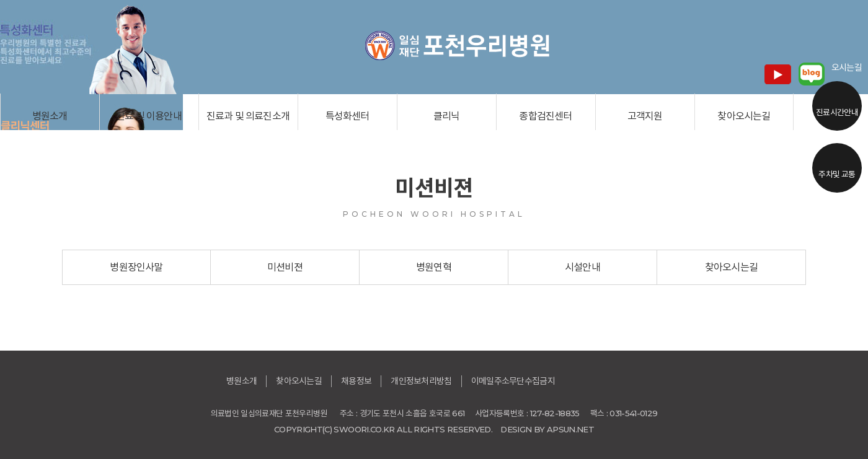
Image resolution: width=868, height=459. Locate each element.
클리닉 (447, 116)
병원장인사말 (136, 267)
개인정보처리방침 (421, 381)
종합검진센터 (545, 116)
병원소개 (50, 116)
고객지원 (645, 116)
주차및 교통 (837, 174)
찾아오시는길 (744, 116)
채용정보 (356, 381)
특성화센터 (348, 116)
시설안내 (582, 267)
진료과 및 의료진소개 (248, 116)
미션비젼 (285, 267)
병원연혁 (434, 267)
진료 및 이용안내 (149, 116)
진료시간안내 (837, 112)
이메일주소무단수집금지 (513, 381)
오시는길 (847, 68)
